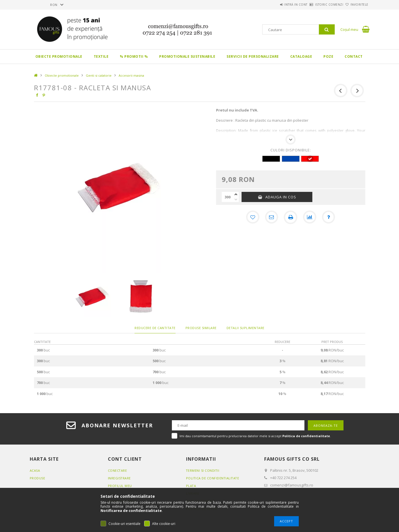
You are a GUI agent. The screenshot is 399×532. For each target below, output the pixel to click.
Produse (38, 478)
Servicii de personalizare (253, 56)
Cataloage (301, 56)
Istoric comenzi (320, 5)
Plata (191, 486)
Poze (328, 56)
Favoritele (356, 5)
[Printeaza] (291, 217)
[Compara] (310, 217)
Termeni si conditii (203, 470)
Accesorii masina (131, 75)
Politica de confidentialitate (213, 478)
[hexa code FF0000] (310, 159)
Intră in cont (280, 5)
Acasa (35, 470)
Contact (354, 56)
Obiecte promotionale (59, 56)
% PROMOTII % (134, 56)
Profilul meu (120, 486)
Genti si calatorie (99, 75)
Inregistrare (120, 478)
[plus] (236, 194)
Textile (101, 56)
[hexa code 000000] (271, 159)
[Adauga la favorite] (252, 217)
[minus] (236, 199)
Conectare (118, 470)
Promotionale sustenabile (187, 56)
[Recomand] (271, 217)
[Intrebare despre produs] (329, 217)
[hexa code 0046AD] (291, 159)
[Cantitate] (227, 197)
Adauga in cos (281, 197)
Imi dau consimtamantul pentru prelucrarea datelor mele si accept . (255, 436)
